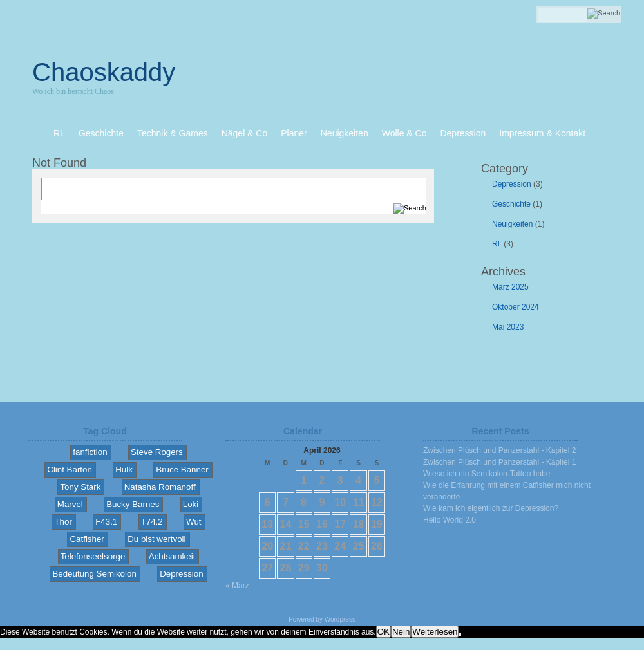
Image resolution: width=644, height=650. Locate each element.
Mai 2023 (508, 327)
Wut (194, 522)
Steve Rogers (157, 452)
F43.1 (106, 522)
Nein (401, 632)
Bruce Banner (182, 469)
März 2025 (510, 287)
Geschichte (511, 204)
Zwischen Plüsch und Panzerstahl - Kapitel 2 (499, 450)
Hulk (124, 469)
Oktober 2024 (516, 307)
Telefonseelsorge (93, 556)
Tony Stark (80, 487)
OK (384, 632)
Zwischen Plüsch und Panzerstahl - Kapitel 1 (499, 462)
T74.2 (152, 522)
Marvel (70, 504)
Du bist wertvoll (156, 539)
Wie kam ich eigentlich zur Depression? (491, 508)
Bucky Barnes (133, 504)
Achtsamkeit (172, 556)
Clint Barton (70, 469)
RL (497, 244)
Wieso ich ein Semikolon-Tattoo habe (487, 474)
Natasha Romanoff (160, 487)
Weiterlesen (435, 632)
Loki (191, 504)
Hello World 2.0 (450, 520)
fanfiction (90, 452)
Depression (512, 184)
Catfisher (87, 539)
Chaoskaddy (104, 72)
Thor (63, 522)
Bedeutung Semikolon (94, 574)
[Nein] (460, 635)
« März (237, 586)
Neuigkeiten (512, 224)
